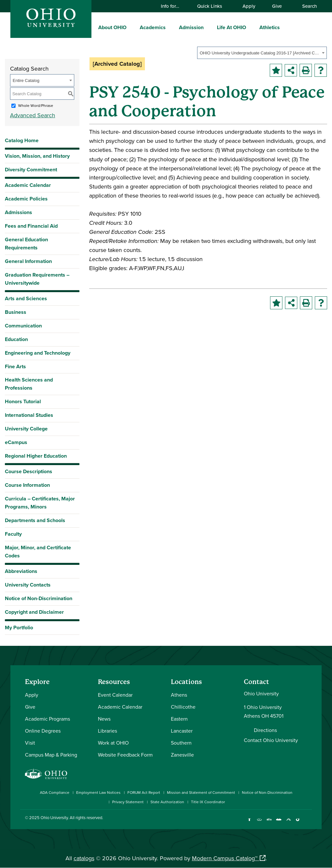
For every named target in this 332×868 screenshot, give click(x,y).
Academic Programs (47, 719)
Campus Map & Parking (51, 755)
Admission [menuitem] (191, 27)
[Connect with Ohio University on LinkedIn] (269, 822)
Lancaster (182, 731)
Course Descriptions (29, 471)
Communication (23, 326)
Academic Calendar (28, 185)
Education (16, 339)
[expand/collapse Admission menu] (208, 27)
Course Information (27, 485)
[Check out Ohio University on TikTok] (298, 822)
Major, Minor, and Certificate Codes (38, 552)
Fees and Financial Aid (31, 226)
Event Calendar (115, 695)
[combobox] (262, 53)
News (104, 719)
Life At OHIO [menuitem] (231, 27)
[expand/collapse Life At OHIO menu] (251, 27)
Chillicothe (183, 707)
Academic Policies (26, 199)
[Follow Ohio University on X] (288, 822)
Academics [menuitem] (153, 27)
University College (26, 429)
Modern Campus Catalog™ (225, 858)
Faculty (13, 534)
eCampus (16, 442)
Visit (30, 743)
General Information (28, 261)
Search (306, 6)
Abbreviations (21, 571)
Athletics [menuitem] (270, 27)
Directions (265, 730)
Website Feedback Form (125, 755)
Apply (249, 6)
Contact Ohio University (271, 740)
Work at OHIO (113, 743)
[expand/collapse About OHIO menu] (131, 27)
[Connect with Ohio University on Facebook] (249, 822)
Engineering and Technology (38, 353)
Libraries (107, 731)
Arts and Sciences (26, 298)
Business (16, 312)
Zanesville (182, 755)
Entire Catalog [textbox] (26, 80)
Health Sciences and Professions (29, 384)
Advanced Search (33, 115)
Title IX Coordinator (208, 802)
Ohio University (54, 817)
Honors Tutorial (23, 401)
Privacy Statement (128, 802)
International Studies (29, 415)
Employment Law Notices (98, 792)
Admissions (18, 212)
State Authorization (167, 802)
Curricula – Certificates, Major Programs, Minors (40, 503)
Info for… (173, 6)
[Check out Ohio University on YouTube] (279, 822)
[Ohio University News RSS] (308, 822)
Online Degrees (43, 731)
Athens (179, 695)
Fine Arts (15, 366)
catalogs (84, 858)
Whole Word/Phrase (36, 105)
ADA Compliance (55, 792)
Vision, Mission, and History (37, 156)
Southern (181, 743)
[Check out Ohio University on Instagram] (259, 822)
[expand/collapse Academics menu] (171, 27)
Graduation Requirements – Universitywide (37, 279)
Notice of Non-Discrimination (39, 598)
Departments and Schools (35, 520)
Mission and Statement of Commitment (201, 792)
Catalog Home (22, 140)
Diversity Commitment (31, 170)
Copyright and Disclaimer (34, 612)
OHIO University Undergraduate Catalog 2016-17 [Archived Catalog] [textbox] (260, 53)
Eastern (179, 719)
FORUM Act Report (144, 792)
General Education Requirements (26, 244)
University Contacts (28, 585)
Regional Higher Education (36, 456)
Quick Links (213, 6)
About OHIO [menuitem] (112, 27)
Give (277, 6)
